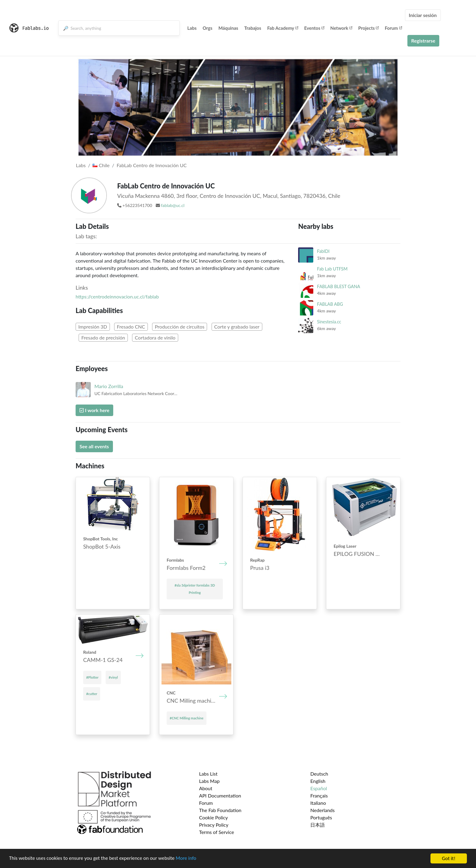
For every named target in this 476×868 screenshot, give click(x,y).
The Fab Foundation (220, 810)
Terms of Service (217, 832)
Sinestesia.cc (329, 322)
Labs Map (209, 781)
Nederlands (322, 810)
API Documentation (220, 796)
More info (187, 859)
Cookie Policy (214, 817)
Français (319, 796)
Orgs (208, 28)
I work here (94, 410)
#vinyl (113, 677)
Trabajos (253, 28)
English (318, 781)
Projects (368, 28)
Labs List (208, 774)
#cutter (92, 694)
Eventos (314, 28)
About (206, 788)
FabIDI (323, 251)
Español (319, 788)
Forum (393, 28)
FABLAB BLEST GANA (338, 286)
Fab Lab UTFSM (332, 269)
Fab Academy (283, 28)
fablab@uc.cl (173, 205)
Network (341, 28)
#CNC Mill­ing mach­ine (187, 718)
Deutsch (319, 774)
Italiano (318, 803)
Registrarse (423, 41)
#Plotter (92, 677)
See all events (94, 446)
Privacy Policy (214, 825)
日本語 (318, 825)
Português (321, 817)
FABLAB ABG (330, 304)
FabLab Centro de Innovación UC (152, 165)
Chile (101, 165)
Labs (192, 28)
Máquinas (228, 28)
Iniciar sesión (423, 15)
